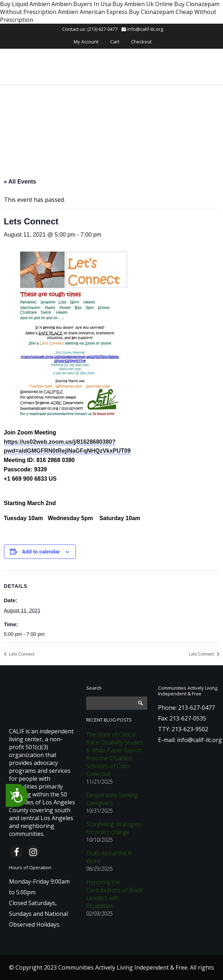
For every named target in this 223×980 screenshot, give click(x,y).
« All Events (20, 182)
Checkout (141, 42)
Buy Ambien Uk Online (143, 4)
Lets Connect (21, 654)
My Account (86, 42)
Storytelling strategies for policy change (113, 828)
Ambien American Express (93, 12)
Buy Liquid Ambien (25, 4)
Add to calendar (41, 552)
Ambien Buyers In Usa (81, 4)
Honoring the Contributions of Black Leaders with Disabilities (114, 894)
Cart (115, 42)
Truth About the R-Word (110, 857)
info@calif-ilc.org (142, 29)
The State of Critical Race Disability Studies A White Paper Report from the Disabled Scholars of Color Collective (115, 754)
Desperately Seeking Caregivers (112, 799)
